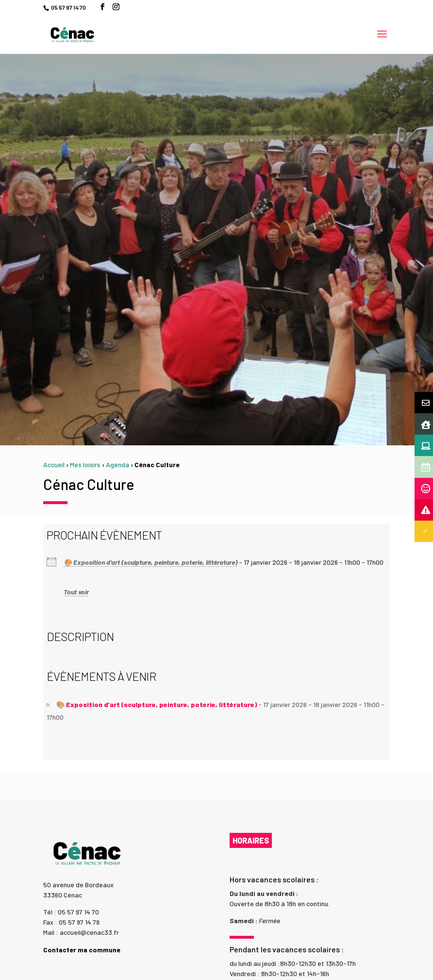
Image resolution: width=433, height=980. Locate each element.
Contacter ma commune (82, 950)
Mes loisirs (85, 465)
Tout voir (76, 592)
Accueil (54, 465)
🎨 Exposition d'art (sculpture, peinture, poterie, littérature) (150, 562)
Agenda (117, 465)
